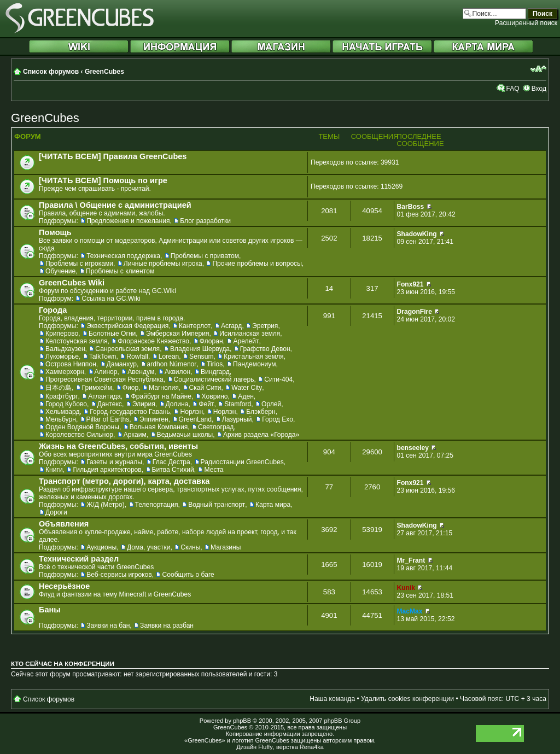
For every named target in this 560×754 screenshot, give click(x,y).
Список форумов (51, 72)
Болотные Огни (112, 334)
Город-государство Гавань (130, 412)
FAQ (512, 89)
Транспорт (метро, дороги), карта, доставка (124, 481)
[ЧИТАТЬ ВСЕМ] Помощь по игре (103, 180)
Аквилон (177, 372)
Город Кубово (66, 404)
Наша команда (332, 699)
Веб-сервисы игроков (119, 575)
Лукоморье (62, 356)
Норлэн (191, 412)
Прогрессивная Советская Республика (104, 379)
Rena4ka (312, 747)
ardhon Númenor (172, 364)
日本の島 (59, 388)
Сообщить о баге (188, 575)
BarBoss (411, 207)
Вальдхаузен (65, 349)
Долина (177, 404)
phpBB (242, 721)
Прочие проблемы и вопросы (257, 264)
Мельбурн (61, 419)
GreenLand (196, 419)
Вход (539, 89)
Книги (54, 470)
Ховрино (215, 396)
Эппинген (154, 419)
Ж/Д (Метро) (106, 505)
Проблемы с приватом (205, 256)
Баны (50, 610)
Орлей (271, 404)
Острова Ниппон (71, 364)
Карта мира (273, 505)
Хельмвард (63, 412)
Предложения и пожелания (128, 221)
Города (53, 310)
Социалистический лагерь (214, 379)
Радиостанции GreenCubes (242, 462)
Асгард (232, 326)
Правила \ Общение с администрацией (115, 205)
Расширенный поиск (526, 23)
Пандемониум (255, 364)
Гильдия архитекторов (107, 470)
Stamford (238, 404)
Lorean (169, 356)
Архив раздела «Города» (261, 435)
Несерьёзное (64, 586)
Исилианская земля (250, 334)
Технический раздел (79, 559)
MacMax (410, 611)
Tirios (215, 364)
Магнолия (164, 388)
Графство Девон (265, 349)
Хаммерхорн (65, 372)
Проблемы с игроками (79, 264)
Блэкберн (261, 412)
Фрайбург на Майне (161, 396)
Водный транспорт (217, 505)
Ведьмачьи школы (185, 435)
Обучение (60, 271)
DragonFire (415, 312)
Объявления (64, 524)
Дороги (56, 512)
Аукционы (101, 547)
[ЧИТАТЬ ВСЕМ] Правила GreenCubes (113, 156)
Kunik (406, 588)
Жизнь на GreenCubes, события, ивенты (118, 446)
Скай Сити (205, 388)
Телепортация (157, 505)
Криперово (62, 334)
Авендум (141, 372)
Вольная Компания (159, 427)
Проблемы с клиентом (120, 271)
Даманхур (122, 364)
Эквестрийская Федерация (127, 326)
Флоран (211, 341)
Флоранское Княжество (153, 341)
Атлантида (104, 396)
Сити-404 (278, 379)
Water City (247, 388)
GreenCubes (104, 72)
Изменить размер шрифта (538, 69)
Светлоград (216, 427)
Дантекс (110, 404)
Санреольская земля (127, 349)
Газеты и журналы (114, 462)
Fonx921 (410, 284)
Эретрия (265, 326)
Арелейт (246, 341)
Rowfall (137, 356)
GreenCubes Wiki (72, 283)
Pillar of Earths (108, 419)
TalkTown (103, 356)
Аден (246, 396)
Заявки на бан (108, 626)
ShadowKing (417, 234)
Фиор (130, 388)
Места (214, 470)
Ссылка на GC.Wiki (111, 299)
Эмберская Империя (178, 334)
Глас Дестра (171, 462)
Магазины (226, 547)
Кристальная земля (253, 356)
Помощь (55, 232)
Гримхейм (97, 388)
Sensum (201, 356)
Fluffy (266, 747)
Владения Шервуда (200, 349)
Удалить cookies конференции (407, 699)
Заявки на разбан (167, 626)
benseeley (413, 448)
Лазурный (237, 419)
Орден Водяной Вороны (82, 427)
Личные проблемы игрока (163, 264)
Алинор (106, 372)
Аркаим (135, 435)
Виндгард (215, 372)
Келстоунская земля (77, 341)
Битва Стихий (173, 470)
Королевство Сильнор (79, 435)
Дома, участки (149, 547)
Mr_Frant (411, 560)
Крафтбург (62, 396)
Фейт (206, 404)
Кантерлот (195, 326)
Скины (190, 547)
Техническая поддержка (123, 256)
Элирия (144, 404)
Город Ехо (278, 419)
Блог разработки (205, 221)
